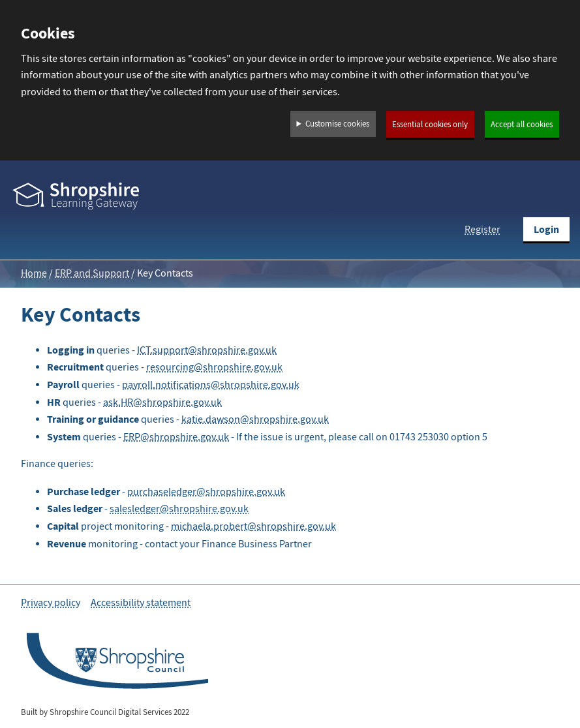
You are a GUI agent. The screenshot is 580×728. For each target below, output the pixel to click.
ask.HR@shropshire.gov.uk (162, 402)
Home (34, 273)
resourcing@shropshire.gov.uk (214, 367)
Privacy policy (51, 603)
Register (482, 230)
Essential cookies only (430, 125)
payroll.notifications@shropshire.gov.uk (211, 385)
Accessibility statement (141, 603)
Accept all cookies (522, 125)
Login (546, 229)
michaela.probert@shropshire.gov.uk (253, 526)
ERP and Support (92, 273)
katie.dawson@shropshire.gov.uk (255, 419)
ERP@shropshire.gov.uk (176, 437)
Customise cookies (337, 124)
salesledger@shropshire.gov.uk (179, 509)
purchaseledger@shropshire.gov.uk (206, 492)
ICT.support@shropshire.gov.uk (207, 350)
